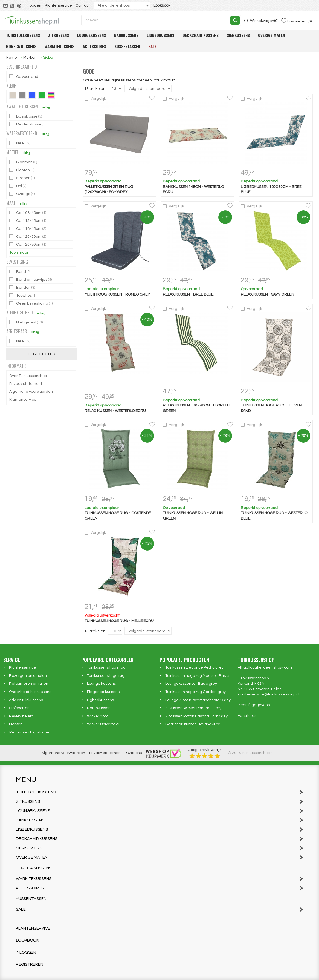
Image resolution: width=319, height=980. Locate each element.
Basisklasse (26, 116)
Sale (152, 46)
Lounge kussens (101, 684)
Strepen (22, 178)
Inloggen (34, 5)
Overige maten (271, 35)
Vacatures (247, 716)
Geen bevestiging (31, 303)
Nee (20, 143)
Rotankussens (100, 708)
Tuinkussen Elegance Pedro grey (194, 667)
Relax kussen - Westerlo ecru (115, 411)
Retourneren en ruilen (29, 684)
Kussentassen (127, 46)
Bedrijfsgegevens (254, 705)
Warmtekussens (60, 46)
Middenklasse (28, 124)
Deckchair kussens (201, 35)
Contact (83, 5)
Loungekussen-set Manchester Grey (198, 700)
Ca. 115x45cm (28, 221)
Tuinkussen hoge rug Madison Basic (197, 676)
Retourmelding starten (30, 732)
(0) (261, 20)
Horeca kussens (21, 46)
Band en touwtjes (31, 280)
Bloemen (24, 162)
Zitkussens (59, 35)
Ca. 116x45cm (28, 229)
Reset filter (42, 354)
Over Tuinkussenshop (28, 376)
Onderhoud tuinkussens (30, 692)
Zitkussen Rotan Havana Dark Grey (196, 716)
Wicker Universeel (103, 724)
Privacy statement (26, 384)
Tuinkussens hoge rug (106, 667)
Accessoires (94, 46)
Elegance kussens (103, 692)
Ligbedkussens (160, 35)
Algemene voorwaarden (31, 392)
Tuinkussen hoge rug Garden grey (195, 692)
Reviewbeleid (21, 716)
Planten (22, 170)
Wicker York (97, 716)
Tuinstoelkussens (23, 35)
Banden (23, 287)
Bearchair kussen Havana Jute (193, 724)
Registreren (30, 965)
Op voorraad (24, 77)
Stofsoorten (19, 708)
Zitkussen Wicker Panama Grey (193, 708)
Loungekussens (92, 35)
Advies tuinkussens (26, 700)
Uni (18, 186)
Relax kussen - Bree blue (188, 294)
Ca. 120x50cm (28, 237)
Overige (22, 194)
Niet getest (26, 322)
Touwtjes (23, 295)
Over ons (134, 753)
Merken (16, 724)
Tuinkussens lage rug (106, 676)
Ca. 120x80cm (28, 244)
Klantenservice (58, 5)
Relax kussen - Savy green (267, 294)
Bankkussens (126, 35)
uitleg (46, 107)
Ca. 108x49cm (28, 213)
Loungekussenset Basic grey (191, 684)
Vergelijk (98, 99)
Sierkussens (238, 35)
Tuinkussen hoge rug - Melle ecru (119, 621)
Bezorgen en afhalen (28, 676)
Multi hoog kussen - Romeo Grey (117, 294)
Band (20, 272)
